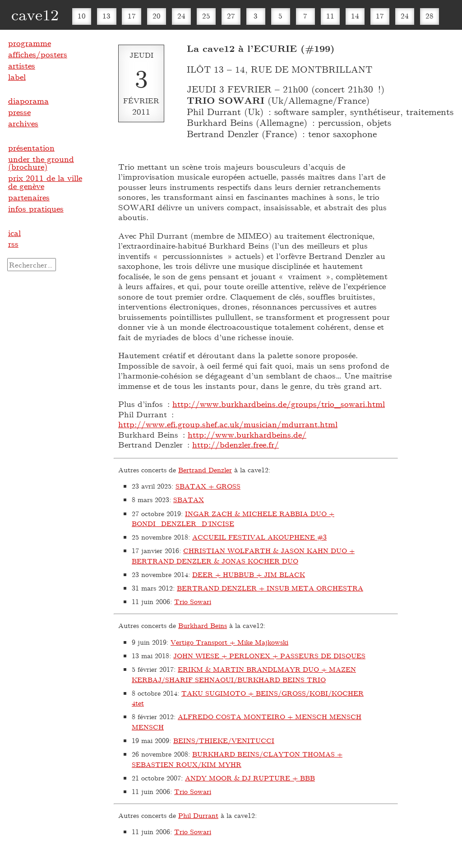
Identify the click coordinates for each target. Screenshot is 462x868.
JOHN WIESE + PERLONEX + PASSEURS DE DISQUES (269, 656)
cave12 (35, 14)
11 (330, 16)
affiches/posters (38, 54)
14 (355, 16)
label (17, 77)
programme (30, 43)
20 (157, 16)
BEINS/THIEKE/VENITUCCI (224, 740)
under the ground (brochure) (41, 163)
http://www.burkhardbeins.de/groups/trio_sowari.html (279, 404)
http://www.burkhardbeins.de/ (247, 434)
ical (14, 233)
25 (206, 16)
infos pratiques (36, 208)
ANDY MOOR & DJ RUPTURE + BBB (250, 778)
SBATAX (189, 499)
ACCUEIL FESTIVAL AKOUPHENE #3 (259, 537)
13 (106, 16)
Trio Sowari (193, 601)
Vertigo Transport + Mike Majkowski (229, 642)
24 (181, 16)
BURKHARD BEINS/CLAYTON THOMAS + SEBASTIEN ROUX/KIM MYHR (237, 759)
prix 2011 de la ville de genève (45, 182)
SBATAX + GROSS (208, 486)
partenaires (29, 197)
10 (82, 16)
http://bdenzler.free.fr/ (236, 444)
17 (132, 16)
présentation (31, 148)
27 (231, 16)
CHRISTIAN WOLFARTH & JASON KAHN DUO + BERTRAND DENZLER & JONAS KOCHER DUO (243, 556)
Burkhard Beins (203, 625)
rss (13, 244)
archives (23, 123)
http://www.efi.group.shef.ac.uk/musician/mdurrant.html (228, 424)
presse (19, 112)
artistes (22, 65)
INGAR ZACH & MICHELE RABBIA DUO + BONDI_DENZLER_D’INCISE (233, 519)
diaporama (28, 101)
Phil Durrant (198, 815)
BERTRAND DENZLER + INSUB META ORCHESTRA (270, 588)
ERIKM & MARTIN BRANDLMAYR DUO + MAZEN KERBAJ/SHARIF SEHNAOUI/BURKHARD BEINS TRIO (244, 674)
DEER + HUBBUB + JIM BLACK (249, 574)
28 (430, 16)
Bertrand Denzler (205, 470)
